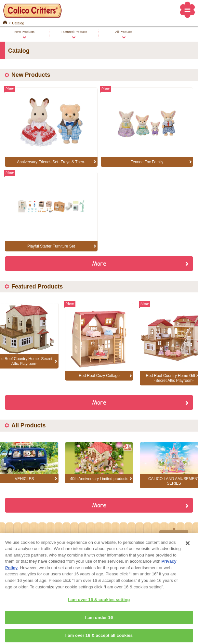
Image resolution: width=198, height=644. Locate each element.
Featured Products (74, 32)
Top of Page (174, 536)
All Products (124, 32)
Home (5, 22)
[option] (99, 342)
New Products (24, 32)
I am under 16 (99, 624)
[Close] (188, 550)
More (99, 263)
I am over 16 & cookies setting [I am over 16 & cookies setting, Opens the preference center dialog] (99, 606)
